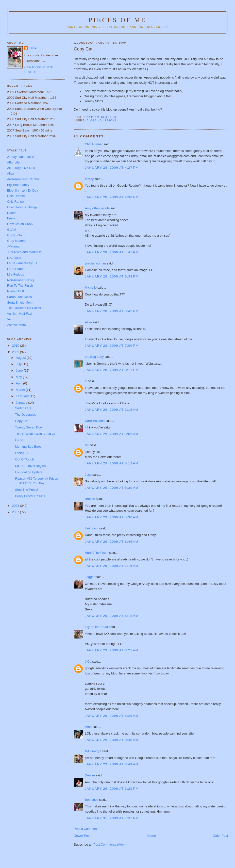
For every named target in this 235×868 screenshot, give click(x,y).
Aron (88, 727)
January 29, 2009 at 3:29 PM (112, 789)
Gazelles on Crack (20, 224)
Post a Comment (86, 829)
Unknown (92, 528)
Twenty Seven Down (30, 427)
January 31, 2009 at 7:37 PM (112, 818)
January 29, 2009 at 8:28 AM (112, 716)
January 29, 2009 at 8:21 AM (112, 650)
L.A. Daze (14, 258)
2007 (16, 512)
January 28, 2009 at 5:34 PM (112, 276)
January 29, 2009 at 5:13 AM (112, 463)
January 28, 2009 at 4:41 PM (112, 252)
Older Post (220, 836)
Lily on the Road (97, 627)
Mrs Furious (16, 274)
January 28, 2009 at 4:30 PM (112, 197)
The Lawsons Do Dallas (24, 308)
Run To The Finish (20, 286)
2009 (16, 352)
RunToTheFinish (97, 553)
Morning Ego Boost (29, 447)
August (21, 358)
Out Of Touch (24, 459)
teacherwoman (95, 263)
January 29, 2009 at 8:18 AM (112, 616)
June (20, 370)
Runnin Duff (16, 291)
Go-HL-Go (15, 235)
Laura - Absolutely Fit (22, 263)
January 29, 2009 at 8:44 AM (112, 764)
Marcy (89, 179)
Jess (88, 475)
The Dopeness (25, 415)
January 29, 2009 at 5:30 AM (112, 488)
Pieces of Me (117, 20)
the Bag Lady (94, 357)
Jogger (90, 577)
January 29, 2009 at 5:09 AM (112, 434)
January (22, 402)
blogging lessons (102, 121)
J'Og (88, 662)
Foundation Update (29, 472)
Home (152, 836)
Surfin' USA (23, 408)
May (19, 377)
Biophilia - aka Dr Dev (23, 190)
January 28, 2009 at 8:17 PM (112, 370)
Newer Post (82, 836)
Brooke (90, 499)
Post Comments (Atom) (110, 844)
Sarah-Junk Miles (19, 297)
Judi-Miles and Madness (24, 252)
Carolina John (95, 421)
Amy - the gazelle (97, 208)
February (23, 396)
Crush (19, 440)
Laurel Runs (16, 269)
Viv (87, 445)
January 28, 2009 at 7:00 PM (112, 346)
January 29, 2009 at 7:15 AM (112, 566)
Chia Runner (16, 196)
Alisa (88, 322)
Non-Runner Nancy (21, 280)
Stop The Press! (26, 490)
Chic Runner (94, 144)
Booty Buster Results (30, 496)
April (19, 383)
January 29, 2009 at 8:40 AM (112, 740)
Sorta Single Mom (20, 303)
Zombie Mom (17, 325)
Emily (11, 218)
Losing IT (22, 453)
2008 (16, 506)
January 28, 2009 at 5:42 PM (112, 311)
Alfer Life (13, 162)
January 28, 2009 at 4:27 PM (112, 168)
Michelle (91, 287)
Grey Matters (16, 241)
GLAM (12, 230)
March (21, 390)
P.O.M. (33, 48)
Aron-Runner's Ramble (23, 179)
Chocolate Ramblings (22, 207)
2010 (16, 346)
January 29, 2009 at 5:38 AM (112, 517)
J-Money (13, 246)
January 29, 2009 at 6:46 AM (112, 542)
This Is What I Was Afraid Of (35, 434)
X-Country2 (93, 751)
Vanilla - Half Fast (20, 314)
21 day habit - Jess (21, 157)
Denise (90, 775)
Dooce (12, 213)
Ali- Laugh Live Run (21, 168)
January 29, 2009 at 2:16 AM (112, 410)
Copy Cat (22, 421)
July (19, 364)
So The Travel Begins (30, 466)
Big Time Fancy (18, 185)
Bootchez (92, 800)
